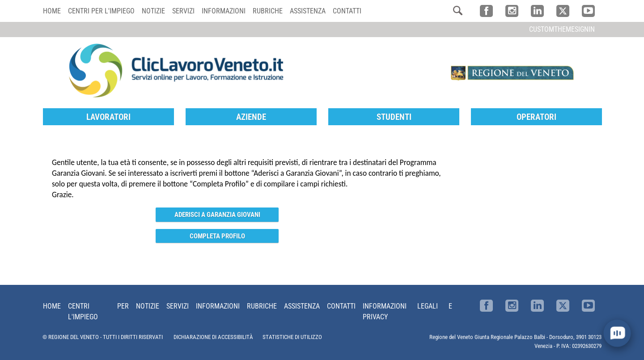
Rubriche (268, 11)
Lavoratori (108, 117)
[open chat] (617, 333)
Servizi (183, 11)
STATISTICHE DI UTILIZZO (292, 337)
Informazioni (224, 11)
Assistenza (308, 11)
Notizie (153, 11)
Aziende (251, 117)
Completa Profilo (217, 236)
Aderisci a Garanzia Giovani (217, 215)
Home (52, 11)
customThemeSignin (562, 29)
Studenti (394, 117)
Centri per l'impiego (101, 11)
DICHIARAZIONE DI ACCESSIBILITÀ (213, 337)
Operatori (536, 117)
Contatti (347, 11)
